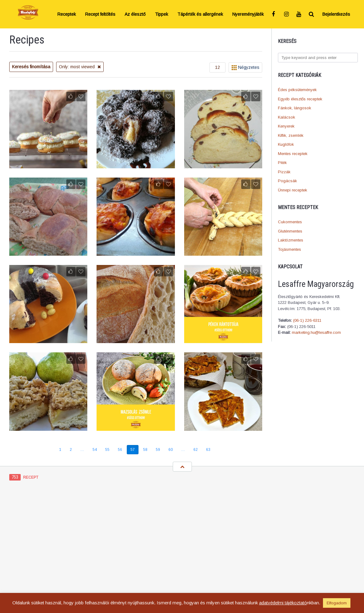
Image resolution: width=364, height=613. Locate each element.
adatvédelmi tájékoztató (283, 603)
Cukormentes (290, 222)
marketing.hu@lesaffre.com (316, 332)
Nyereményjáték (248, 14)
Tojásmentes (290, 249)
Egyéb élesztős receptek (300, 99)
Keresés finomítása (31, 67)
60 (171, 450)
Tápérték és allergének (200, 14)
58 (145, 450)
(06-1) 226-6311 (307, 320)
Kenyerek (286, 126)
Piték (282, 163)
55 (107, 450)
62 (196, 450)
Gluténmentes (290, 231)
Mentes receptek (293, 154)
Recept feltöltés (100, 14)
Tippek (161, 14)
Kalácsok (287, 117)
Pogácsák (287, 181)
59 (158, 450)
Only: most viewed (80, 67)
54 (95, 450)
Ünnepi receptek (293, 190)
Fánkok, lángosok (295, 108)
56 (120, 450)
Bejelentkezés (336, 14)
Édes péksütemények (297, 90)
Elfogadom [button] (337, 603)
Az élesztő (135, 14)
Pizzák (284, 172)
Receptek (67, 14)
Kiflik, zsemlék (291, 135)
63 (208, 450)
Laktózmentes (291, 240)
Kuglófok (286, 144)
